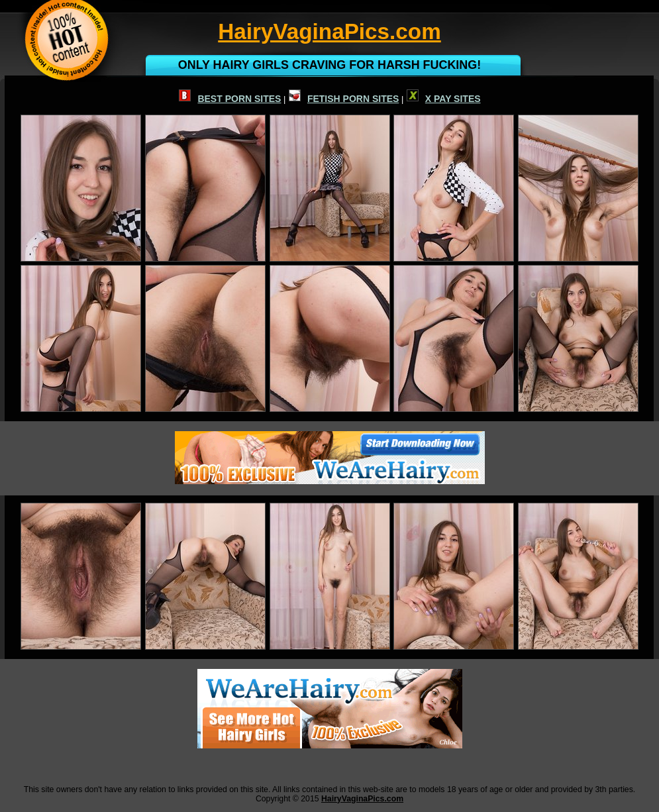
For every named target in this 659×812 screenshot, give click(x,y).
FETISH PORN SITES (344, 99)
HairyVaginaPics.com (362, 799)
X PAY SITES (444, 99)
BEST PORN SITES (230, 99)
